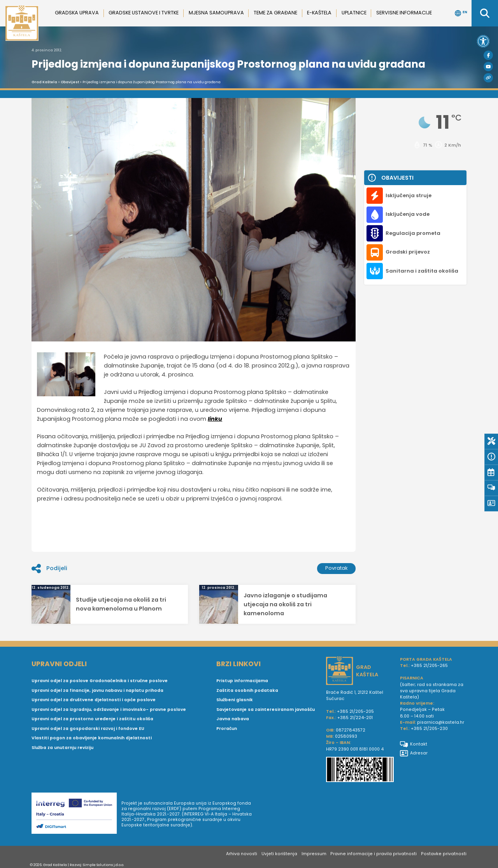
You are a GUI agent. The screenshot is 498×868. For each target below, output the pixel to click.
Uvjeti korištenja (279, 854)
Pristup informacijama (242, 681)
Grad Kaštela (44, 82)
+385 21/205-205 (355, 711)
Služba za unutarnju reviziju (62, 748)
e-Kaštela (319, 13)
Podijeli (49, 569)
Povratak (337, 568)
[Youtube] (488, 66)
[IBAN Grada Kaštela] (360, 770)
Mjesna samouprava (216, 13)
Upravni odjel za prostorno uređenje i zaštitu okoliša (92, 719)
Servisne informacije (404, 13)
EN (461, 13)
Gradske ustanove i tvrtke (144, 13)
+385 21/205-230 (429, 729)
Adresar (414, 753)
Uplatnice (354, 13)
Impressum (314, 854)
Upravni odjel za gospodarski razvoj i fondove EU (88, 729)
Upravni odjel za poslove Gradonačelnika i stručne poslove (100, 681)
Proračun (227, 729)
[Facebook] (488, 55)
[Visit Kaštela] (488, 78)
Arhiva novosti (242, 854)
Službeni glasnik (235, 700)
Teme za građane (275, 13)
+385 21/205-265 (429, 666)
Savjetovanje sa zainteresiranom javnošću (266, 710)
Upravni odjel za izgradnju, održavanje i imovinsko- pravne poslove (109, 710)
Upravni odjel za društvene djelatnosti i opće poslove (94, 700)
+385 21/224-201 (355, 718)
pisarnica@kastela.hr (441, 722)
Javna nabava (233, 719)
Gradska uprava (77, 13)
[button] (483, 41)
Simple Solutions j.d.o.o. (103, 865)
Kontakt (414, 744)
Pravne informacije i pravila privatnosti (373, 854)
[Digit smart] (76, 814)
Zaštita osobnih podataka (247, 690)
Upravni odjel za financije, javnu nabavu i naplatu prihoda (97, 690)
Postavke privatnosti (444, 854)
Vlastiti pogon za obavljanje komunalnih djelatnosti (92, 738)
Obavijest (70, 82)
